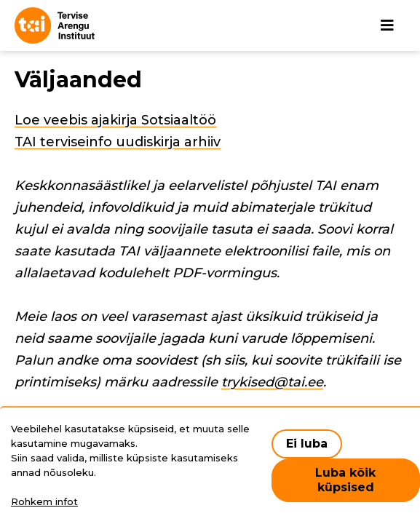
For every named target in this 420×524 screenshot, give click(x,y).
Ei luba (307, 444)
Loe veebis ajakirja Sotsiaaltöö (115, 120)
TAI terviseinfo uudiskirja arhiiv (118, 142)
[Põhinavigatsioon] (387, 25)
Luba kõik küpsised (345, 480)
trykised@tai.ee (272, 382)
